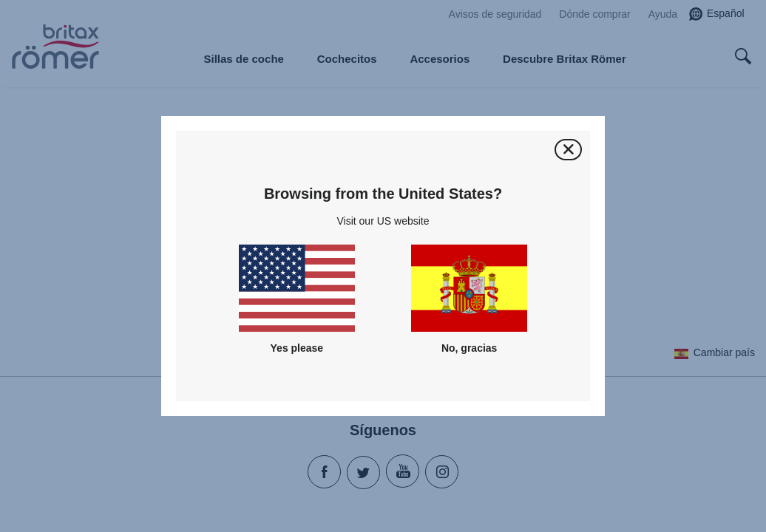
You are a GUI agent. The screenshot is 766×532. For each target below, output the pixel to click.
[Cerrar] (568, 150)
